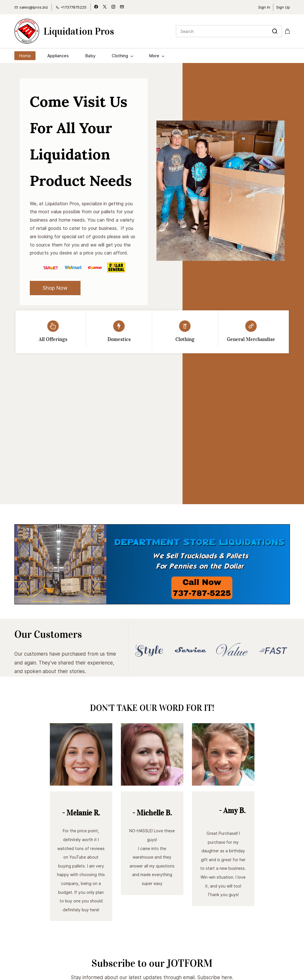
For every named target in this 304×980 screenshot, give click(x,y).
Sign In (264, 7)
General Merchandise (251, 339)
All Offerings (53, 339)
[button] (55, 288)
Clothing (185, 339)
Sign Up (283, 7)
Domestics (119, 339)
